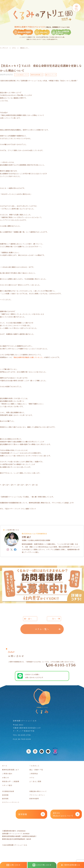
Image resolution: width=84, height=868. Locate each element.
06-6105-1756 (61, 665)
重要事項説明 (34, 799)
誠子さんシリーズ (51, 75)
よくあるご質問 (35, 781)
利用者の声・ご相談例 (11, 781)
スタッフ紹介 (7, 785)
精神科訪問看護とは (37, 75)
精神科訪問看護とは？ (11, 770)
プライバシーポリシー (37, 795)
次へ (54, 619)
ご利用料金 (34, 774)
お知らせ (6, 778)
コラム (14, 48)
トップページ (4, 48)
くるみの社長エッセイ (21, 75)
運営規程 (5, 799)
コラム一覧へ (42, 629)
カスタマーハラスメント (11, 802)
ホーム (5, 766)
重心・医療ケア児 (36, 770)
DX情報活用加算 (8, 791)
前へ (30, 619)
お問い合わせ (14, 865)
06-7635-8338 (24, 739)
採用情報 (5, 795)
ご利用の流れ (7, 774)
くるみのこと (34, 766)
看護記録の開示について (38, 791)
